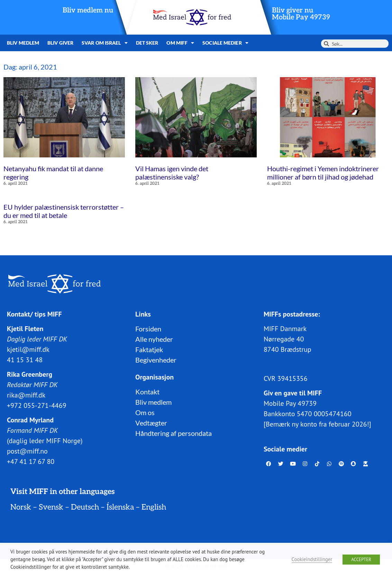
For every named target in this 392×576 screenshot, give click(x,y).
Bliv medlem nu (88, 10)
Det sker (147, 43)
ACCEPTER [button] (361, 560)
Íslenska (120, 507)
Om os (145, 412)
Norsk (21, 507)
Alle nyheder (154, 339)
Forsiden (148, 329)
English (154, 507)
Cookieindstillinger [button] (312, 559)
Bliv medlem (23, 43)
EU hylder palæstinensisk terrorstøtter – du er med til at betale (64, 211)
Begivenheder (156, 360)
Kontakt (147, 392)
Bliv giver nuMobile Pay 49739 (301, 14)
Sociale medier (225, 43)
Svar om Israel (105, 43)
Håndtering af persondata (174, 433)
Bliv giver (60, 43)
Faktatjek (149, 349)
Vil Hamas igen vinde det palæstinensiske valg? (172, 173)
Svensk (51, 507)
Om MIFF (180, 43)
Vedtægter (151, 423)
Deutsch (85, 507)
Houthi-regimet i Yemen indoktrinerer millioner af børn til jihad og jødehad (323, 173)
